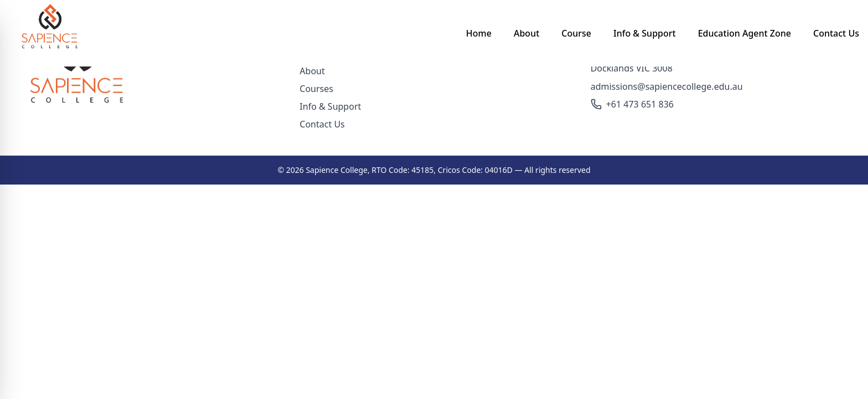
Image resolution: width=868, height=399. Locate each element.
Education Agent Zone (745, 33)
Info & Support (645, 33)
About (526, 33)
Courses (316, 89)
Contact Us (836, 33)
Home (479, 33)
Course (576, 33)
